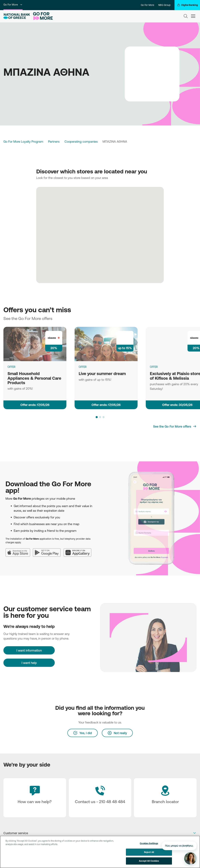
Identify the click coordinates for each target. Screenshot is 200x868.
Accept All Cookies (149, 861)
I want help (29, 663)
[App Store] (19, 550)
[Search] (186, 16)
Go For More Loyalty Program (23, 141)
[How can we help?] (35, 798)
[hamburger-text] (193, 16)
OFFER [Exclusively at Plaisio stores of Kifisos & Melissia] (154, 367)
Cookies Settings (149, 844)
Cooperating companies (81, 141)
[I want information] (29, 650)
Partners (54, 141)
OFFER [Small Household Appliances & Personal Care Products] (11, 367)
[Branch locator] (165, 798)
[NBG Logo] (17, 16)
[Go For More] (42, 16)
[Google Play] (48, 550)
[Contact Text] (100, 798)
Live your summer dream (102, 373)
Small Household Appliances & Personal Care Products (34, 378)
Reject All (149, 852)
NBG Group (164, 5)
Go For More (13, 5)
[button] (97, 417)
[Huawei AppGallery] (79, 550)
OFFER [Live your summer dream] (83, 367)
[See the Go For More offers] (175, 426)
